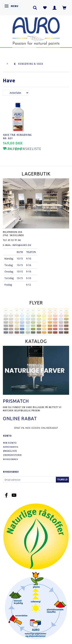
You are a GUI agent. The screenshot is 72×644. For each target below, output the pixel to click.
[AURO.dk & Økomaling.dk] (36, 30)
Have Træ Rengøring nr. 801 (17, 137)
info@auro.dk (22, 245)
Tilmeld (62, 480)
